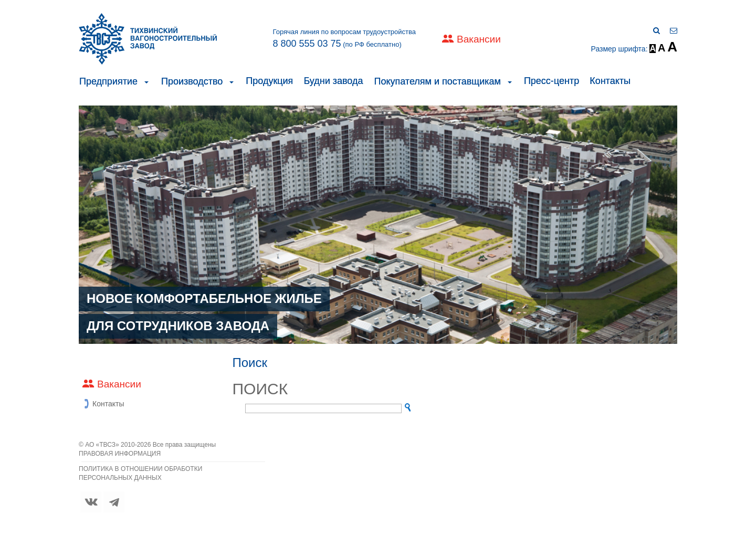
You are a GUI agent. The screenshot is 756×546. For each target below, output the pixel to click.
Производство (192, 81)
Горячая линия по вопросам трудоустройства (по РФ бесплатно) (344, 38)
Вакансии (479, 39)
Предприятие (108, 81)
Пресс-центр (552, 81)
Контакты (610, 81)
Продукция (269, 81)
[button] (146, 81)
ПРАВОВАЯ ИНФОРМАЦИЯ (120, 454)
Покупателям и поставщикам (437, 81)
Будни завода (333, 81)
